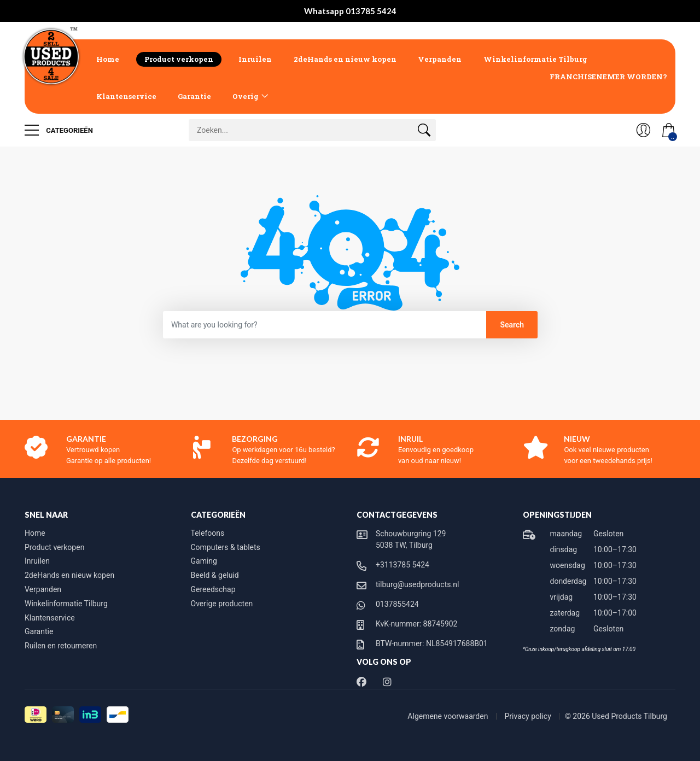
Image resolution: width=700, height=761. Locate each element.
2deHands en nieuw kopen (345, 59)
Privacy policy (529, 716)
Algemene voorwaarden (449, 716)
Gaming (204, 561)
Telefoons (208, 533)
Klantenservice (126, 96)
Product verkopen (179, 59)
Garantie (194, 96)
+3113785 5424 (402, 565)
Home (108, 59)
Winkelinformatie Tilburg (535, 59)
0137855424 (397, 604)
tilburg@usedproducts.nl (417, 584)
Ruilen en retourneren (61, 646)
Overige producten (222, 604)
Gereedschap (213, 589)
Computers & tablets (226, 547)
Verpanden (440, 59)
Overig (246, 96)
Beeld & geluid (215, 575)
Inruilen (255, 59)
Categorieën (59, 130)
